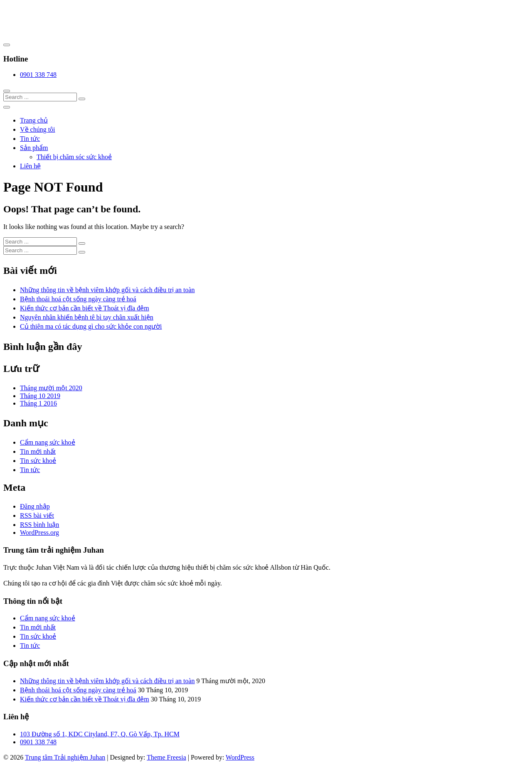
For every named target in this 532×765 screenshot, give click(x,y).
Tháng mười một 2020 (51, 388)
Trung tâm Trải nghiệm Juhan (65, 757)
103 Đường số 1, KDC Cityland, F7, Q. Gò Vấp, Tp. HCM (100, 734)
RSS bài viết (37, 515)
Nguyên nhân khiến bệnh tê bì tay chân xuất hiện (87, 317)
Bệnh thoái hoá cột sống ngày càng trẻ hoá (78, 299)
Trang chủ (34, 120)
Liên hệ (30, 166)
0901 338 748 (38, 75)
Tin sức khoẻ (38, 461)
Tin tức (30, 139)
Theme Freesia (166, 757)
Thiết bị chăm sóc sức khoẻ (74, 157)
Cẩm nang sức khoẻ (48, 442)
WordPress (240, 757)
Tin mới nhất (38, 451)
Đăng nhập (35, 506)
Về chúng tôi (38, 129)
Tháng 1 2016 (38, 403)
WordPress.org (39, 533)
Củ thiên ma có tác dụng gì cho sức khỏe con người (91, 326)
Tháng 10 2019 (40, 396)
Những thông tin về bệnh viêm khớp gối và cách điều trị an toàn (107, 290)
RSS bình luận (39, 525)
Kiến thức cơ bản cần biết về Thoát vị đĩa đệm (85, 308)
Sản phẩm (34, 148)
